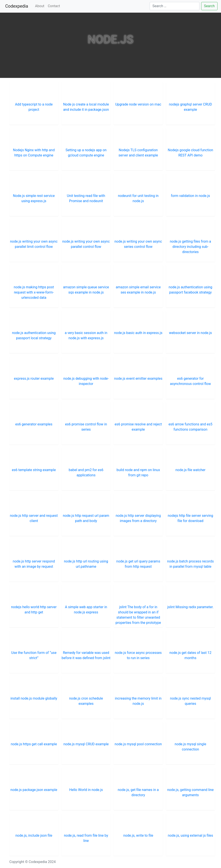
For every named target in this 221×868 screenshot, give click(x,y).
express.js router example (34, 379)
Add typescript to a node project (34, 107)
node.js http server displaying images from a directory (138, 518)
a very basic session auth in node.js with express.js (86, 335)
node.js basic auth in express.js (138, 333)
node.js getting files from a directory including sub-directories (190, 247)
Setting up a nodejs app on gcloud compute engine (86, 153)
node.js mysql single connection (190, 747)
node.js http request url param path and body (86, 518)
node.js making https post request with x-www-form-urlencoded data (34, 292)
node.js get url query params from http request (138, 564)
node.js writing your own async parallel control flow (86, 244)
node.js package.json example (34, 790)
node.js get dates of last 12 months (190, 655)
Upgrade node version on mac (138, 104)
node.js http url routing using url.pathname (86, 564)
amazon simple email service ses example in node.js (138, 290)
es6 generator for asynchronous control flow (190, 381)
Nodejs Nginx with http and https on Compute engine (34, 153)
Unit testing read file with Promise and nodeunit (86, 198)
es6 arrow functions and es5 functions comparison (190, 427)
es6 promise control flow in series (86, 427)
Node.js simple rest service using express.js (34, 198)
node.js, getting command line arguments (191, 792)
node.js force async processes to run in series (138, 655)
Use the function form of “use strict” (34, 655)
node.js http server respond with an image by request (34, 564)
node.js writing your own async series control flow (138, 244)
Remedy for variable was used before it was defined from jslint (86, 655)
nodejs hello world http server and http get (34, 610)
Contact (54, 6)
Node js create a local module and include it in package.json (86, 107)
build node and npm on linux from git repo (138, 473)
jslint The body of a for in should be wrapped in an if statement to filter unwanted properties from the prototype (138, 615)
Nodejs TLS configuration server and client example (138, 153)
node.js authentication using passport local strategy (34, 335)
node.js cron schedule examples (86, 701)
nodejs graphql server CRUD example (190, 107)
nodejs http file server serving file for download (190, 518)
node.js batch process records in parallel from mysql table (190, 564)
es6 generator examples (34, 424)
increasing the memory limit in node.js (138, 701)
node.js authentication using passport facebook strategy (190, 290)
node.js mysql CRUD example (86, 744)
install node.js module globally (34, 698)
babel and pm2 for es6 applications (86, 473)
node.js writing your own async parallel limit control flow (34, 244)
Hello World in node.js (86, 790)
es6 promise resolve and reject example (138, 427)
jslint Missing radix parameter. (190, 607)
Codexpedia (18, 6)
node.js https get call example (34, 744)
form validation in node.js (190, 196)
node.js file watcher (190, 470)
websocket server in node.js (190, 333)
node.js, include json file (34, 835)
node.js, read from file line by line (86, 838)
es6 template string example (34, 470)
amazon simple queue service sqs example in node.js (86, 290)
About (40, 6)
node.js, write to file (138, 835)
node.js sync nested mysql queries (191, 701)
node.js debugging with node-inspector (86, 381)
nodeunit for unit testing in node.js (138, 198)
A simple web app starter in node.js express (86, 610)
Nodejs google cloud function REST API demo (190, 153)
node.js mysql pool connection (138, 744)
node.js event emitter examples (138, 379)
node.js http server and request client (34, 518)
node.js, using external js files (190, 835)
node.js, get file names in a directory (138, 792)
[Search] (175, 6)
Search (209, 6)
